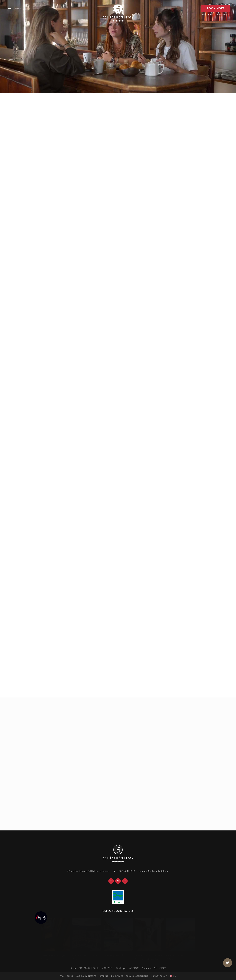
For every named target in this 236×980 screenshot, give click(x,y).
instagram (118, 881)
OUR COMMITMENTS (86, 976)
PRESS (70, 976)
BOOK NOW (215, 9)
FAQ (62, 976)
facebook (111, 881)
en (175, 976)
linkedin (125, 881)
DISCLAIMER (117, 976)
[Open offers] (228, 963)
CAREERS (104, 976)
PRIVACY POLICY (159, 976)
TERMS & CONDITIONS (137, 976)
